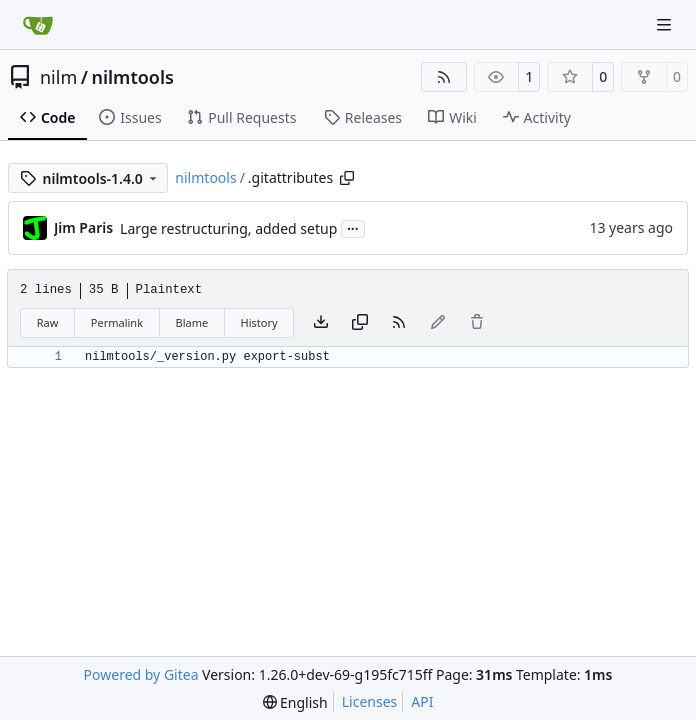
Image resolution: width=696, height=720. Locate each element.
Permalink (117, 322)
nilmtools (132, 77)
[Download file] (321, 323)
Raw (48, 322)
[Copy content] (360, 323)
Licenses (370, 701)
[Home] (38, 25)
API (422, 701)
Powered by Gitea (141, 674)
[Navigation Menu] (666, 24)
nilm (58, 77)
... (353, 227)
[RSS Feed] (444, 77)
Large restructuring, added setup (228, 228)
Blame (191, 322)
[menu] (295, 702)
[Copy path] (347, 178)
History (259, 322)
